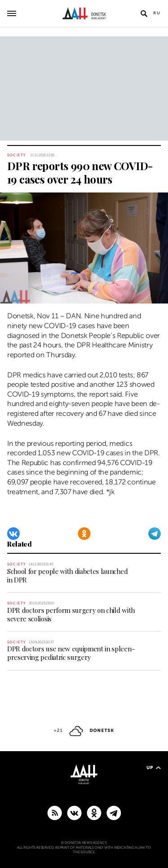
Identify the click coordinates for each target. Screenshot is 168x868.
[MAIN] (114, 812)
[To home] (84, 13)
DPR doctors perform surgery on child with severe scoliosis (71, 614)
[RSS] (55, 812)
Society (17, 155)
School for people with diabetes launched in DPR (67, 575)
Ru (157, 13)
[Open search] (144, 13)
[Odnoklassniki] (84, 534)
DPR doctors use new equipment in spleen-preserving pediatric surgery (71, 653)
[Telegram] (155, 534)
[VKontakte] (13, 534)
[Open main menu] (12, 13)
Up (154, 768)
